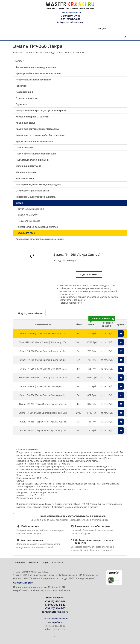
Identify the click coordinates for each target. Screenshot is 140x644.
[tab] (31, 313)
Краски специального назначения (34, 141)
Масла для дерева (26, 172)
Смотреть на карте (23, 583)
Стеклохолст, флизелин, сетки (32, 191)
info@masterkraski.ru (70, 22)
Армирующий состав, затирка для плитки (39, 73)
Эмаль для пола (26, 233)
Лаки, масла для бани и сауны (32, 160)
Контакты (58, 563)
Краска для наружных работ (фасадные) (38, 129)
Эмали (39, 53)
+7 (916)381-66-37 (70, 19)
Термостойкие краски (29, 221)
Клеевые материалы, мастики (32, 117)
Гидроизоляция (24, 92)
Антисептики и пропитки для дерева (36, 67)
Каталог (28, 53)
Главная (17, 53)
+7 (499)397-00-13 (70, 16)
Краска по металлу (28, 215)
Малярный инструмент (28, 166)
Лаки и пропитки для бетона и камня (36, 154)
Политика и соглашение (55, 618)
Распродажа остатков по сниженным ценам (40, 239)
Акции (45, 563)
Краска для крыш (25, 123)
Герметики (21, 86)
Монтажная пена (25, 178)
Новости (33, 563)
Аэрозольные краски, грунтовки (33, 80)
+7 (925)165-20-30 (55, 601)
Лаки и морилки (24, 148)
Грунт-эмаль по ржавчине (31, 209)
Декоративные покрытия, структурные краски (41, 111)
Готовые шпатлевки (27, 98)
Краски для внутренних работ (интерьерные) (41, 135)
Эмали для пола (53, 53)
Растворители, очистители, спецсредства (39, 185)
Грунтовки (21, 104)
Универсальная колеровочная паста (36, 197)
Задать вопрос (89, 274)
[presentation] (31, 313)
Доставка (20, 563)
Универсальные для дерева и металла (38, 227)
